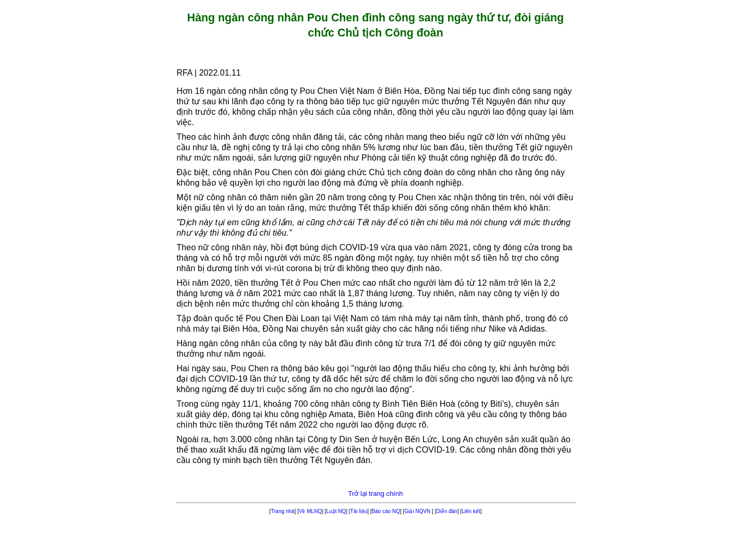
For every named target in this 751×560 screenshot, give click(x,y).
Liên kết (471, 511)
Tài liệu (359, 511)
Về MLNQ (310, 511)
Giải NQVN (418, 511)
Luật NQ (336, 511)
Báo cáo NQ (386, 511)
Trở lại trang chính (376, 494)
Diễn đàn (446, 511)
